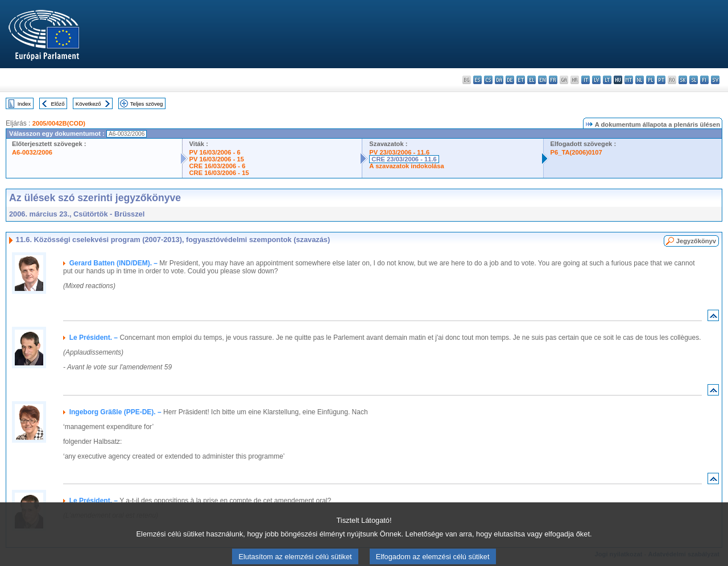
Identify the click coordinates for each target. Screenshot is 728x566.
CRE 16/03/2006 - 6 (218, 166)
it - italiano (586, 80)
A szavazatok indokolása (406, 166)
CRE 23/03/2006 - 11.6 (404, 159)
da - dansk (499, 80)
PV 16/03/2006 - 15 (217, 159)
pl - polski (650, 80)
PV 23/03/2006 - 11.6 (399, 152)
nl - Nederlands (640, 80)
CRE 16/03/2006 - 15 (219, 173)
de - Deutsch (510, 80)
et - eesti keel (521, 80)
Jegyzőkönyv (696, 241)
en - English (542, 80)
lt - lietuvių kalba (607, 80)
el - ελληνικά (531, 80)
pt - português (661, 80)
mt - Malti (629, 80)
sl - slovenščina (694, 80)
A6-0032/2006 (32, 152)
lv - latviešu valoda (596, 80)
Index (24, 104)
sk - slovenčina (683, 80)
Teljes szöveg (147, 104)
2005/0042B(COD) (59, 123)
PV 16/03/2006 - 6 (215, 152)
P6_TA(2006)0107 (576, 152)
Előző (58, 104)
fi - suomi (704, 80)
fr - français (553, 80)
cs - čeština (488, 80)
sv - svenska (715, 80)
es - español (477, 80)
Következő (88, 104)
